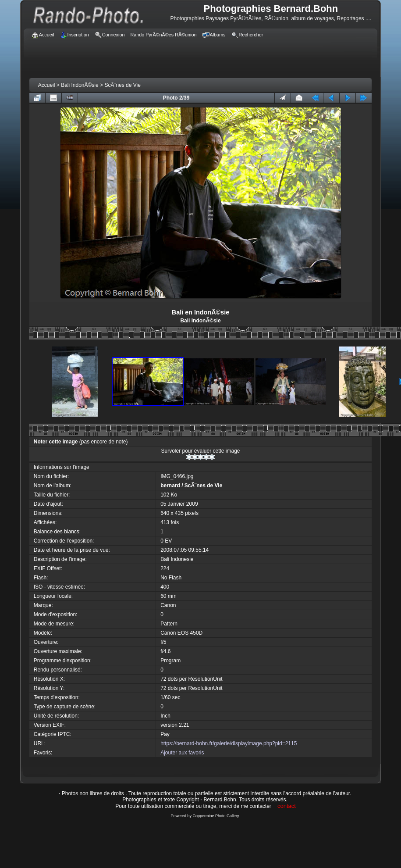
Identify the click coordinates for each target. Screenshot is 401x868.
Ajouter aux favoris (182, 753)
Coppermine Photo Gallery (216, 816)
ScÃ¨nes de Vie (122, 85)
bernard (170, 486)
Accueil (47, 85)
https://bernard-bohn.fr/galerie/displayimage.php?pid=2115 (229, 743)
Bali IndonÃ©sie (80, 85)
